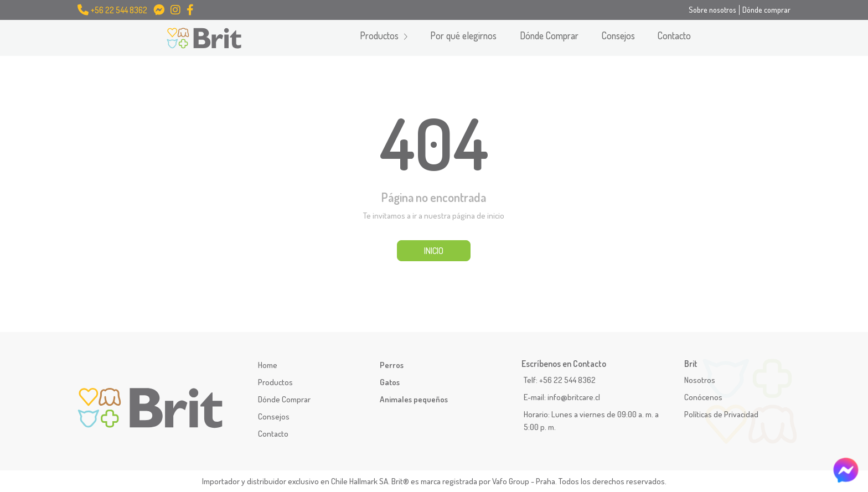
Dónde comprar (766, 9)
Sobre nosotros (712, 9)
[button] (384, 38)
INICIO (434, 251)
